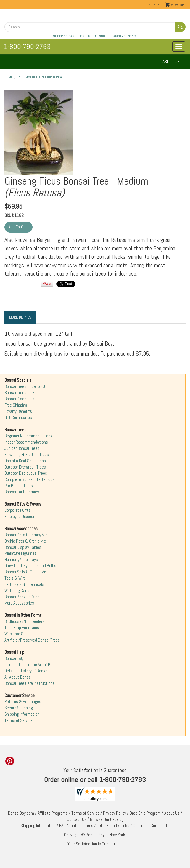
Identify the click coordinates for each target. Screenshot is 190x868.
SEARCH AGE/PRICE (123, 36)
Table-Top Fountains (22, 628)
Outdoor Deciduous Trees (26, 473)
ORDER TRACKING (93, 36)
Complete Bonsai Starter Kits (29, 479)
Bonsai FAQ (14, 658)
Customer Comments (151, 826)
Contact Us (77, 819)
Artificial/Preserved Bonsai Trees (32, 640)
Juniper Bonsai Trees (22, 448)
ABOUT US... (172, 61)
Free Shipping (16, 405)
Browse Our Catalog (107, 819)
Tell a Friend (107, 826)
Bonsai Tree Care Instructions (30, 683)
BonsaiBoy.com (21, 813)
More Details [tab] (20, 317)
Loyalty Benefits (18, 411)
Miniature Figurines (20, 553)
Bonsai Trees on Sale (22, 393)
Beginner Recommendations (28, 436)
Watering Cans (17, 591)
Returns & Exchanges (23, 702)
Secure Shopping (19, 708)
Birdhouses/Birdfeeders (24, 621)
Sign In (154, 5)
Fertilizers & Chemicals (24, 584)
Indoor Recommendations (26, 442)
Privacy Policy (115, 813)
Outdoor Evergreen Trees (25, 467)
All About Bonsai (18, 677)
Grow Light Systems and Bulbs (30, 566)
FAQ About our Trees (76, 826)
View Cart (178, 5)
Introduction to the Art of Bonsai (32, 665)
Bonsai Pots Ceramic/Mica (27, 535)
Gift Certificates (18, 418)
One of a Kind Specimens (25, 461)
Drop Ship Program (145, 813)
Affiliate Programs (53, 813)
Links (125, 826)
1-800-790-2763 (27, 46)
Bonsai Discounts (19, 399)
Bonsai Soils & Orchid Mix (26, 572)
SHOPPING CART (64, 36)
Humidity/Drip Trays (21, 560)
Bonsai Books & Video (23, 597)
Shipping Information (22, 714)
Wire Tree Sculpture (21, 634)
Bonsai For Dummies (22, 492)
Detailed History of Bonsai (26, 671)
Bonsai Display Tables (23, 547)
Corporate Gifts (17, 510)
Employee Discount (21, 517)
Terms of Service (18, 720)
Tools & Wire (15, 578)
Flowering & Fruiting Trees (27, 455)
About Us (172, 813)
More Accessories (19, 603)
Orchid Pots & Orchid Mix (25, 541)
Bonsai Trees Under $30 (25, 386)
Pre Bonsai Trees (19, 486)
